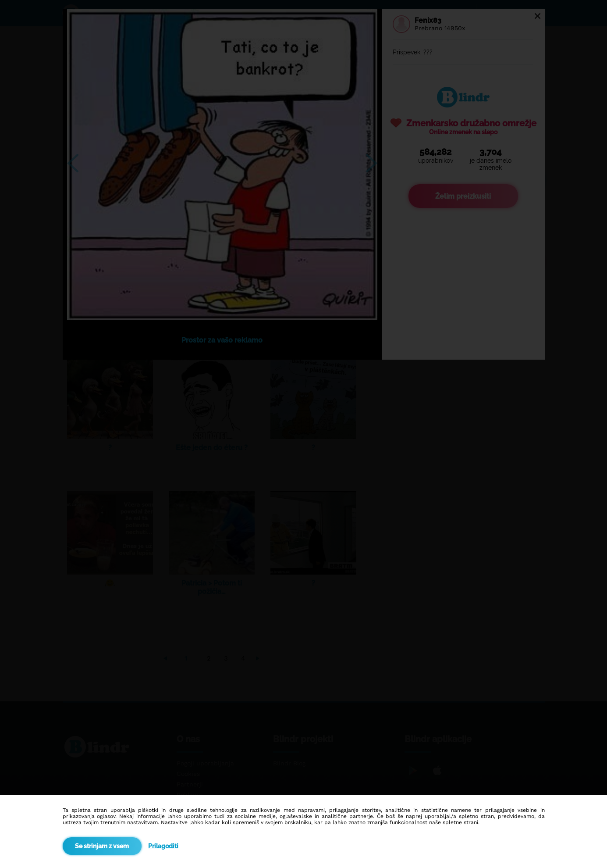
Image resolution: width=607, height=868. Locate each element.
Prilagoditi (163, 846)
